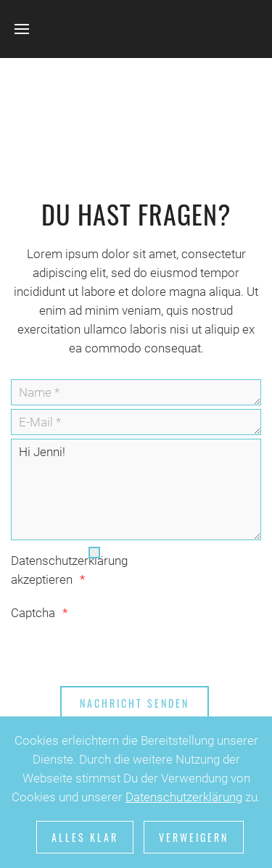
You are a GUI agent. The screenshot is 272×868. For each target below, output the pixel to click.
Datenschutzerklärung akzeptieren (49, 570)
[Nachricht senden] (135, 703)
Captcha (33, 613)
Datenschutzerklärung (184, 797)
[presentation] (121, 650)
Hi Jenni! (136, 489)
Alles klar (85, 837)
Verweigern (194, 837)
